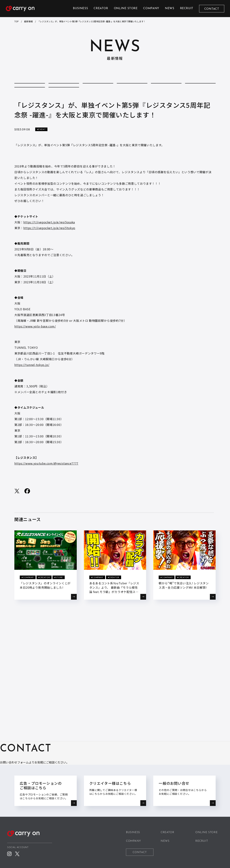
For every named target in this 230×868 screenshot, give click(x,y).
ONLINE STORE (126, 8)
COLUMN (64, 87)
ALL (30, 87)
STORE (64, 99)
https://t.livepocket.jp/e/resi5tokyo (49, 243)
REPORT (30, 99)
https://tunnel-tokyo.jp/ (32, 380)
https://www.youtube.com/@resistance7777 (46, 478)
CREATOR (101, 8)
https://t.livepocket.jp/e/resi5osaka (49, 237)
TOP (17, 21)
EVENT (166, 87)
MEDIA (200, 87)
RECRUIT (187, 8)
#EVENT (41, 145)
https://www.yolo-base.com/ (35, 341)
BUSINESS (80, 8)
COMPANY (151, 8)
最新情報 (28, 21)
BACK (115, 640)
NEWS (170, 8)
